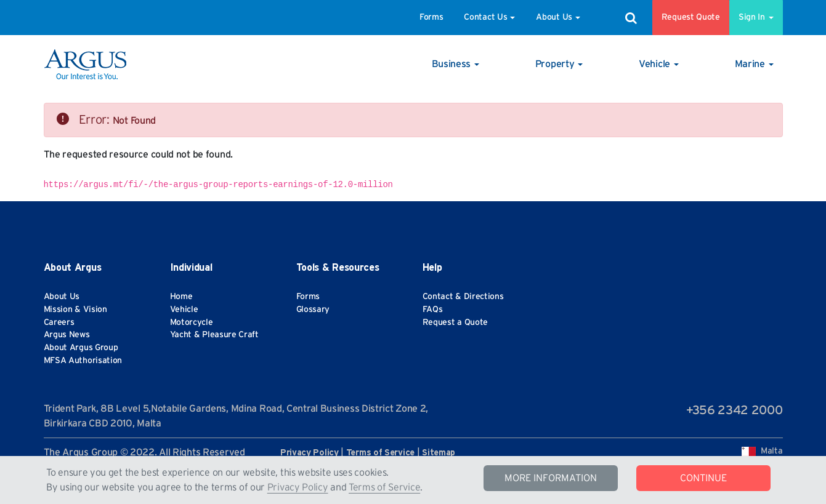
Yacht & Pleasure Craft (214, 335)
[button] (456, 64)
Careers (59, 322)
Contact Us (489, 17)
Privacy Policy (298, 487)
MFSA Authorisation (83, 361)
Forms (431, 17)
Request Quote (691, 17)
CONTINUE (703, 478)
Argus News (67, 335)
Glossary (313, 310)
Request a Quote (456, 322)
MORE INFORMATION (551, 478)
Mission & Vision (75, 310)
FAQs (433, 310)
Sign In (756, 17)
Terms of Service (384, 487)
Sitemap (439, 453)
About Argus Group (81, 348)
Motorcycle (192, 322)
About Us (558, 17)
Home (181, 297)
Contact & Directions (463, 297)
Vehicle (184, 310)
